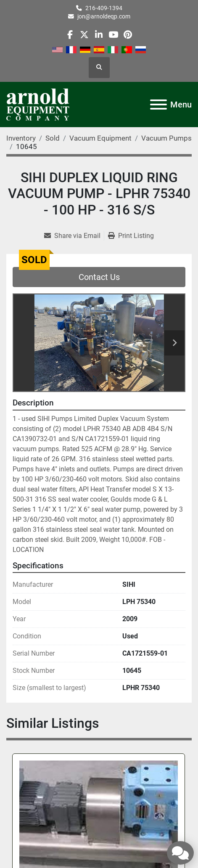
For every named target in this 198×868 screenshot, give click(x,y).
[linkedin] (99, 35)
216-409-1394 (104, 8)
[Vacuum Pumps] (166, 138)
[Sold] (53, 138)
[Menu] (158, 105)
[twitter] (84, 35)
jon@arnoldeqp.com (104, 16)
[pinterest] (128, 35)
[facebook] (70, 35)
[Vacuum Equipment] (100, 138)
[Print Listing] (131, 236)
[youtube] (113, 35)
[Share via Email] (74, 236)
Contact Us (99, 277)
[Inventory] (21, 138)
